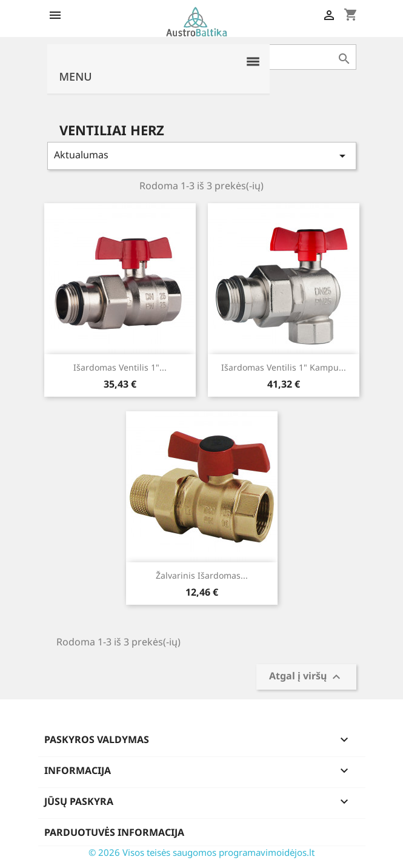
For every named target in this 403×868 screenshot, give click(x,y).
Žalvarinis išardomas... (202, 575)
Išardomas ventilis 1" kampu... (284, 367)
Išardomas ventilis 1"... (120, 367)
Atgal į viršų (306, 677)
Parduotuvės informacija (114, 832)
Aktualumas (202, 156)
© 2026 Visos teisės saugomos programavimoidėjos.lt (202, 852)
